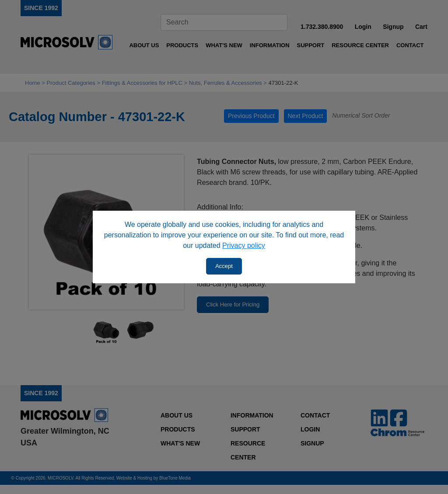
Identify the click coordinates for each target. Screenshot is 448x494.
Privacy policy (244, 245)
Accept (224, 266)
